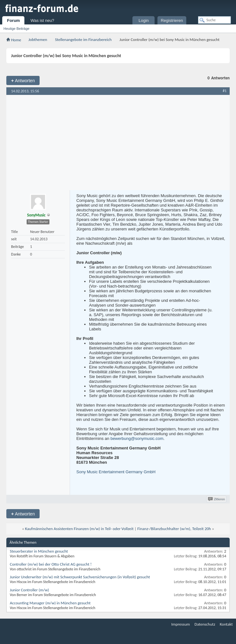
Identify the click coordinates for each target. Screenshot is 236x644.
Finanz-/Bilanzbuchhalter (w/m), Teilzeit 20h (174, 529)
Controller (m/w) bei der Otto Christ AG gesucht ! (51, 564)
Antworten (23, 80)
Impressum (181, 624)
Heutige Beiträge (16, 29)
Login (144, 20)
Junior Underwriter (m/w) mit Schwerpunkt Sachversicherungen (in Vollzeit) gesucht (80, 577)
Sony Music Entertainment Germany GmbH (116, 472)
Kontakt (226, 624)
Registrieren (172, 20)
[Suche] (214, 20)
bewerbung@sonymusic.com (137, 438)
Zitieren (217, 499)
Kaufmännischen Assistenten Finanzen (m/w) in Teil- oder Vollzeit (79, 529)
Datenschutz (205, 624)
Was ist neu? (42, 20)
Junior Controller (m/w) (29, 590)
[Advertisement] (118, 143)
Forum (13, 20)
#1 (225, 91)
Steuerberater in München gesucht (39, 551)
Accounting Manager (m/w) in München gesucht (50, 603)
